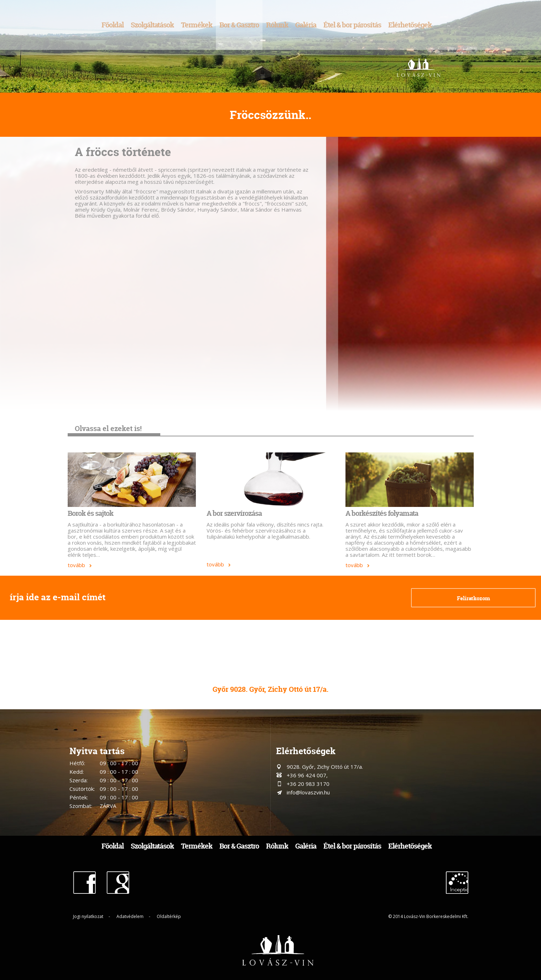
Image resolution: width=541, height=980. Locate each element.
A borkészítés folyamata (382, 513)
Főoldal (113, 25)
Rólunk (277, 25)
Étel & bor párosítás (352, 25)
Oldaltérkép (169, 916)
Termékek (197, 25)
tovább (76, 565)
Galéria (306, 25)
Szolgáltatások (152, 25)
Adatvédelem (130, 916)
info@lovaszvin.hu (308, 792)
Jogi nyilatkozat (88, 916)
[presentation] (322, 598)
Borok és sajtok (90, 513)
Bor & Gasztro (239, 25)
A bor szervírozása (234, 513)
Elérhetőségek (410, 25)
